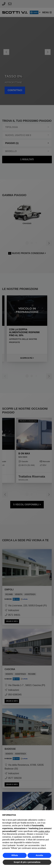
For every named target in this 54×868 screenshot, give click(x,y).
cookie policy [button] (44, 831)
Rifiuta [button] (15, 855)
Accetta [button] (39, 855)
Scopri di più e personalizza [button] (27, 862)
